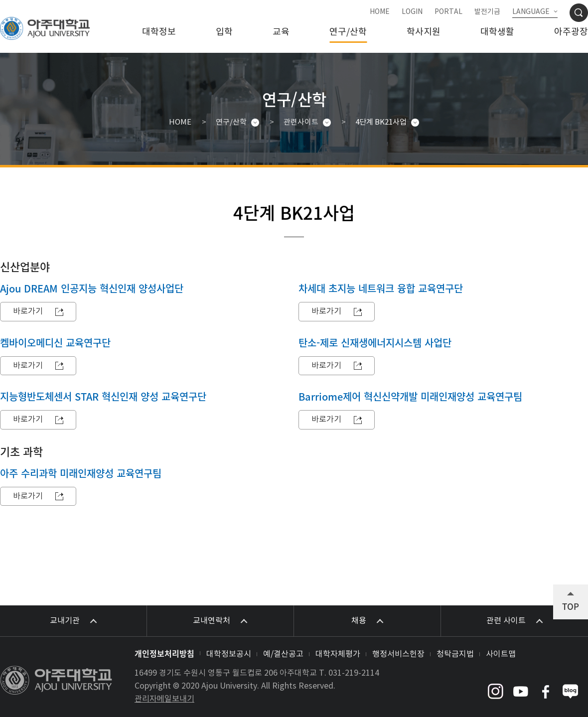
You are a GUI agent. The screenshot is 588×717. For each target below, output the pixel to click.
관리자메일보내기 (164, 699)
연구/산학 (348, 32)
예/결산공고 (283, 654)
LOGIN (412, 12)
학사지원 (424, 32)
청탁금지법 (455, 654)
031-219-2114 (354, 673)
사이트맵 (501, 654)
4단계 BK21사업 (381, 122)
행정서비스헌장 (398, 654)
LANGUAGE (531, 12)
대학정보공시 (229, 654)
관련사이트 (301, 122)
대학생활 (497, 32)
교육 (281, 32)
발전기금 (487, 12)
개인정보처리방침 (164, 653)
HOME (380, 12)
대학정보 (159, 32)
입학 (224, 32)
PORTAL (448, 12)
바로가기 (28, 311)
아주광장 (571, 32)
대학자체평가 (338, 654)
